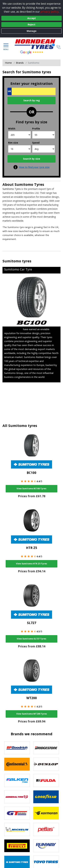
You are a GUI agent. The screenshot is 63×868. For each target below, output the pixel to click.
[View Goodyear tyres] (46, 797)
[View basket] (51, 47)
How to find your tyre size (34, 167)
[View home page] (37, 44)
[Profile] (44, 135)
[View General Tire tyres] (17, 797)
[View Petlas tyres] (46, 829)
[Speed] (44, 149)
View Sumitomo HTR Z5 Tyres (31, 564)
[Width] (19, 135)
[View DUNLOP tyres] (46, 764)
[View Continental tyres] (17, 764)
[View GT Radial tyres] (17, 813)
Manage (32, 31)
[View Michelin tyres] (17, 829)
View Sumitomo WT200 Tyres (32, 714)
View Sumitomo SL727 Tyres (31, 639)
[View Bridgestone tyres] (46, 748)
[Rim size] (19, 149)
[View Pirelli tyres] (17, 846)
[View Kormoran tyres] (46, 813)
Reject (31, 24)
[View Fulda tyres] (46, 781)
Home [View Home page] (8, 63)
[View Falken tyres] (17, 781)
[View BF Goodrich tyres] (17, 748)
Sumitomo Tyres (29, 184)
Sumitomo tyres (17, 261)
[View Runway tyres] (46, 846)
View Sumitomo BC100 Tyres (31, 489)
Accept (32, 18)
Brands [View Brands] (20, 63)
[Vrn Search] (31, 91)
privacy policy (50, 12)
